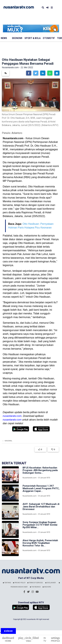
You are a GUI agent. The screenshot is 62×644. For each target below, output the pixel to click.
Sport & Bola (33, 38)
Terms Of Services (35, 583)
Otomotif (49, 38)
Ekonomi (17, 38)
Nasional (8, 441)
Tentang (7, 583)
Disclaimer (50, 583)
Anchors (47, 587)
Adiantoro (17, 133)
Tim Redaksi (35, 587)
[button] (29, 73)
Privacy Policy (19, 583)
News (4, 38)
